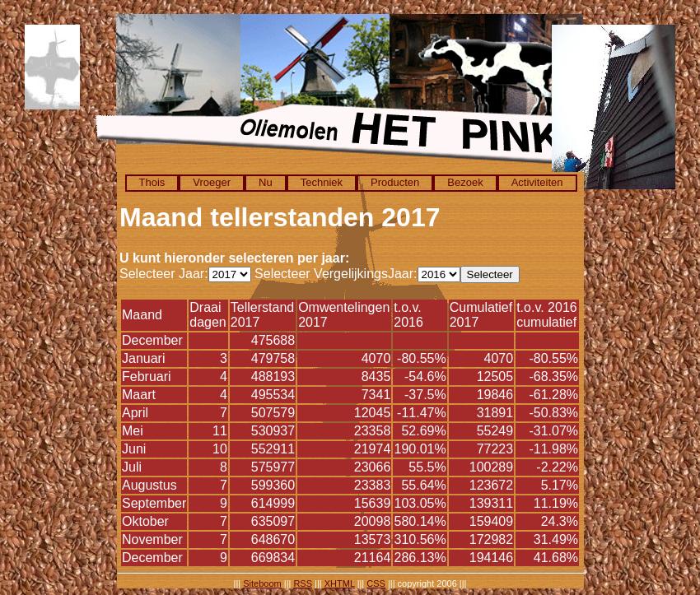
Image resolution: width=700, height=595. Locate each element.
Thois (152, 182)
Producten (395, 182)
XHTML (340, 583)
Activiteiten (537, 182)
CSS (376, 583)
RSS (303, 583)
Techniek (322, 182)
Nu (266, 182)
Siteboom (262, 583)
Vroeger (212, 182)
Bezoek (465, 182)
